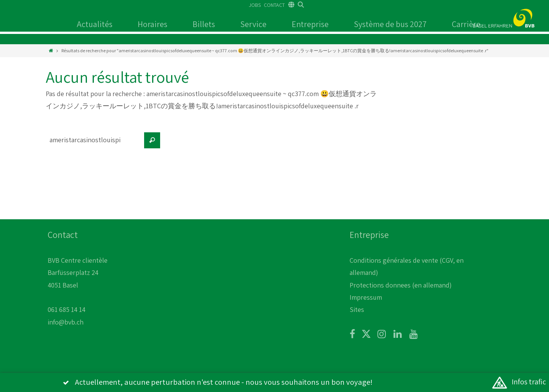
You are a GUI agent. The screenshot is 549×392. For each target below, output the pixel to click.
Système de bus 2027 (390, 24)
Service (253, 24)
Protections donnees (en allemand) (401, 285)
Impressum (366, 297)
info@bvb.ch (66, 322)
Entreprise (310, 24)
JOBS (255, 5)
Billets (204, 24)
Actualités (95, 24)
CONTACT (274, 5)
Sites (357, 309)
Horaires (152, 24)
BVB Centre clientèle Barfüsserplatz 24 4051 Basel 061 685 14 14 (78, 285)
